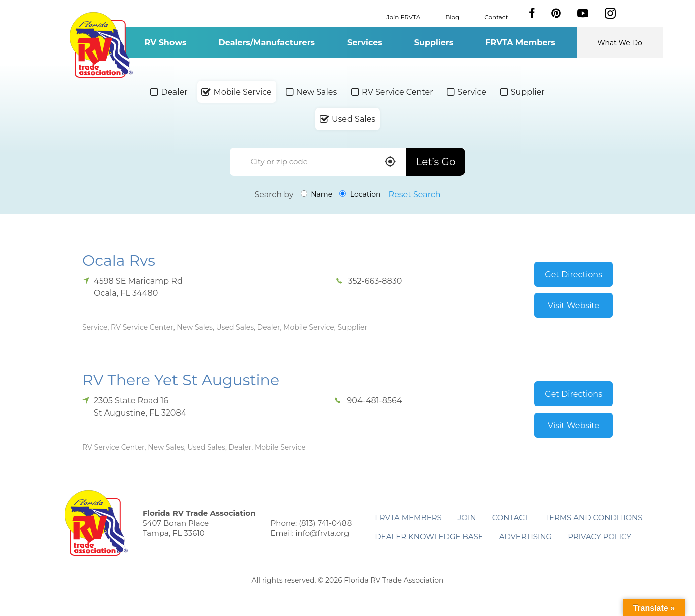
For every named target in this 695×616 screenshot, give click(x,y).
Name (317, 194)
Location (360, 194)
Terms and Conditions (593, 518)
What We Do (620, 43)
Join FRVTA (404, 16)
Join (467, 518)
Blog (452, 16)
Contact (496, 16)
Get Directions (573, 274)
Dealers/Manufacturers (267, 42)
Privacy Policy (599, 537)
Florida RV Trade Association (101, 45)
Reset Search (415, 195)
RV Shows (165, 42)
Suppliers (434, 42)
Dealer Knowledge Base (429, 537)
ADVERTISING (526, 537)
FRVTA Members (520, 42)
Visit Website (573, 305)
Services (365, 42)
